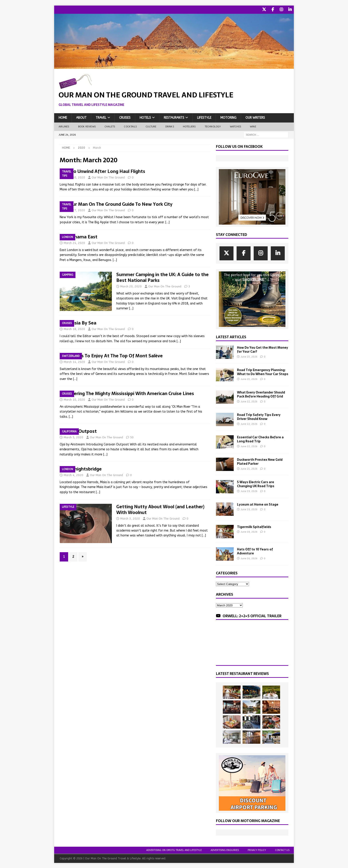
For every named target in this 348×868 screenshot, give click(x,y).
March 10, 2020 (74, 399)
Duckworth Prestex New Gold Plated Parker (260, 461)
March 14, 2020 (74, 361)
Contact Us (282, 850)
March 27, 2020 (74, 210)
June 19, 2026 (249, 491)
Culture (151, 126)
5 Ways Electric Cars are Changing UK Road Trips (256, 484)
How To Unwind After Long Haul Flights (102, 171)
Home (63, 117)
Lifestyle (204, 117)
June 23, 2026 (249, 356)
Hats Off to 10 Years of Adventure (255, 551)
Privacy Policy (257, 850)
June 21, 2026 (249, 468)
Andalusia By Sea (78, 322)
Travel (101, 117)
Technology (213, 126)
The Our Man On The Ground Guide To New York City (116, 204)
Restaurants (174, 117)
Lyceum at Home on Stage (258, 504)
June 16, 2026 (249, 558)
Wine (253, 126)
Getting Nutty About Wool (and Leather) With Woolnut (160, 509)
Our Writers (255, 117)
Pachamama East (79, 236)
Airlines (64, 126)
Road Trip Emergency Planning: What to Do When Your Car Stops (263, 372)
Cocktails (130, 126)
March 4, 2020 (73, 475)
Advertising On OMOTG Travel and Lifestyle (174, 850)
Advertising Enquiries (225, 850)
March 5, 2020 (73, 437)
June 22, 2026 (249, 401)
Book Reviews (87, 126)
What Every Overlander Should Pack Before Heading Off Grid (261, 394)
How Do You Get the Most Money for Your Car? (263, 349)
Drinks (170, 126)
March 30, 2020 (74, 177)
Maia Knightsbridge (81, 469)
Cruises (125, 117)
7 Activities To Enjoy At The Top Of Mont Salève (111, 355)
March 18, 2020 (74, 329)
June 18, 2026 (249, 531)
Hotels (145, 117)
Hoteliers (189, 126)
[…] (196, 189)
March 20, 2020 (131, 286)
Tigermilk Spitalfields (254, 526)
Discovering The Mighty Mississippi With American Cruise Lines (127, 393)
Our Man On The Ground (108, 177)
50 (132, 437)
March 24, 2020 (74, 242)
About (81, 117)
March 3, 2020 (130, 518)
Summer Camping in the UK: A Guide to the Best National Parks (162, 277)
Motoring (228, 117)
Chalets (110, 126)
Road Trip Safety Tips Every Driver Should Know (259, 416)
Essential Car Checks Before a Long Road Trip (260, 439)
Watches (235, 126)
